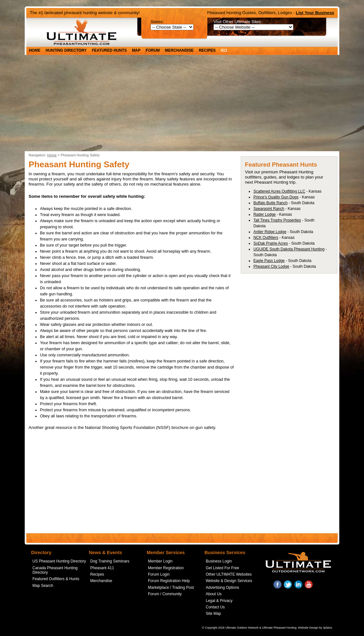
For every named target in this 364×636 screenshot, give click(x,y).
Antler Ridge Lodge (270, 232)
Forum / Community (165, 594)
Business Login (219, 561)
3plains (328, 628)
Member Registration (166, 568)
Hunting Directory (66, 50)
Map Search (43, 586)
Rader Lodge (264, 214)
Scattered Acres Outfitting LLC (279, 191)
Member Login (160, 561)
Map (136, 50)
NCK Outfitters (266, 238)
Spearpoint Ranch (269, 209)
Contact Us (215, 607)
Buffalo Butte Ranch (270, 203)
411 (224, 50)
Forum (153, 50)
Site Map (213, 614)
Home (35, 50)
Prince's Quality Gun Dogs (276, 197)
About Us (214, 594)
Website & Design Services (229, 581)
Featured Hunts (109, 50)
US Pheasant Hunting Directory (59, 561)
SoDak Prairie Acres (270, 243)
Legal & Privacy (219, 601)
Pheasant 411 (102, 568)
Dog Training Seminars (110, 561)
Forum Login (159, 574)
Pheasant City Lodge (271, 266)
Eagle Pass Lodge (269, 261)
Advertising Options (222, 588)
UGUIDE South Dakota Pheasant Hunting (289, 249)
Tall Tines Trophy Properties (277, 220)
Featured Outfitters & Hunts (56, 579)
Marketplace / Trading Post (171, 588)
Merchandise (179, 50)
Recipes (207, 50)
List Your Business (315, 13)
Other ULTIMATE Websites (229, 574)
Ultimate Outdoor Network (242, 628)
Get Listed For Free (222, 568)
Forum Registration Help (169, 581)
